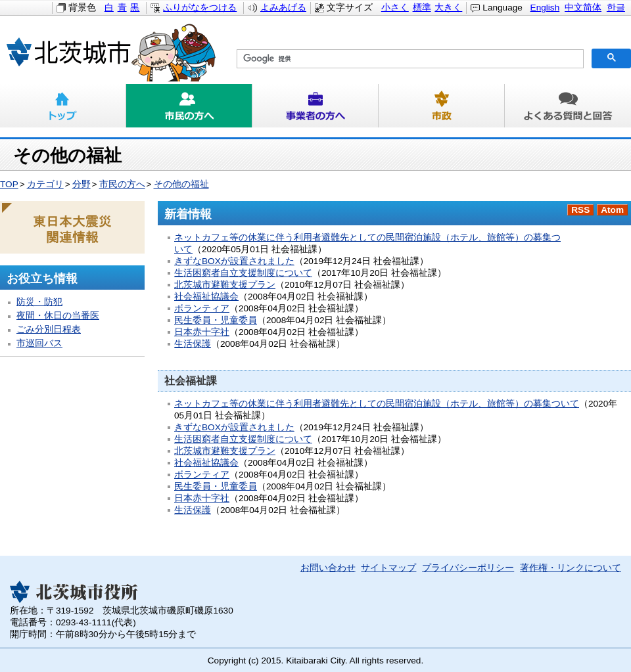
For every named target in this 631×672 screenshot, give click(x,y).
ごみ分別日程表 (49, 329)
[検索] (409, 59)
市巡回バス (39, 343)
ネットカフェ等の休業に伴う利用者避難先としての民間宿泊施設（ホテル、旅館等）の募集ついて (377, 404)
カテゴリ (45, 184)
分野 (82, 184)
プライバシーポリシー (468, 568)
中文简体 (583, 8)
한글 (616, 8)
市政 (442, 106)
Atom (612, 210)
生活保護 (193, 344)
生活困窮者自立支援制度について (243, 273)
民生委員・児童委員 (216, 320)
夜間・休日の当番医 (58, 316)
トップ (63, 106)
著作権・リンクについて (571, 568)
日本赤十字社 (202, 332)
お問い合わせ (328, 568)
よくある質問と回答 (568, 106)
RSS (580, 210)
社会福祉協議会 (206, 297)
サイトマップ (388, 568)
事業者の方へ (315, 106)
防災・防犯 (39, 302)
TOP (9, 184)
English (545, 8)
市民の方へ (189, 106)
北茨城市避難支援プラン (225, 285)
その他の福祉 (181, 184)
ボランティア (202, 308)
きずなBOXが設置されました (234, 261)
